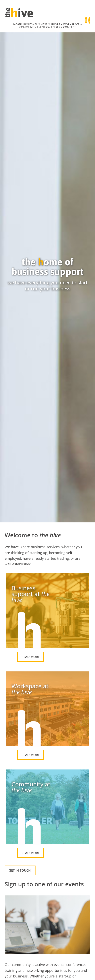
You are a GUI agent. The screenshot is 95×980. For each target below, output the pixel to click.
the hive (19, 13)
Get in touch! (20, 870)
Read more (31, 657)
